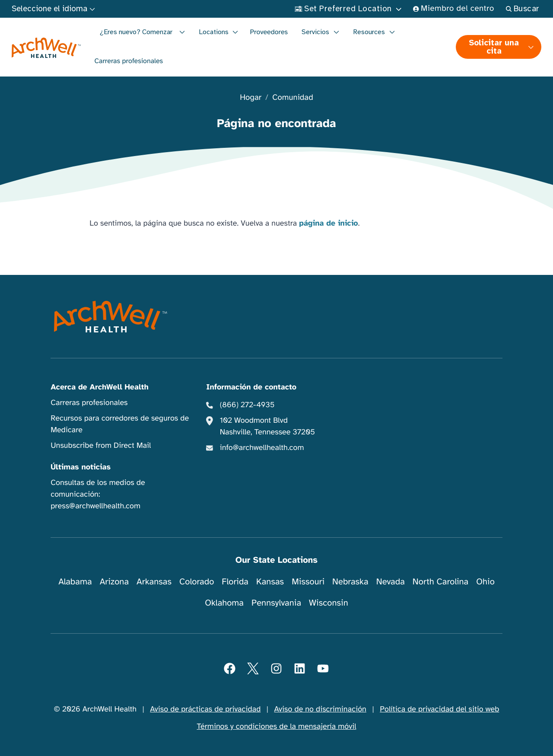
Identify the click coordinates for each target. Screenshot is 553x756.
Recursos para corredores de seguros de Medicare (120, 424)
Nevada (391, 582)
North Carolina (440, 582)
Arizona (114, 582)
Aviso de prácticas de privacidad (205, 709)
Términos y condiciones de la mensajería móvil (277, 727)
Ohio (485, 582)
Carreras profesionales (129, 61)
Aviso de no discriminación (320, 709)
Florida (235, 582)
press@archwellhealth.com (95, 506)
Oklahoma (224, 603)
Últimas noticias (81, 467)
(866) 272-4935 (247, 405)
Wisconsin (329, 603)
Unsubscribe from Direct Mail (101, 446)
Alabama (75, 582)
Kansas (270, 582)
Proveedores (269, 32)
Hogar (251, 98)
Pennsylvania (276, 603)
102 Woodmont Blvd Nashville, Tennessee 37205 (267, 426)
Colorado (197, 582)
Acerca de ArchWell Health (100, 387)
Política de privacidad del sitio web (439, 709)
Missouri (308, 582)
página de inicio (329, 223)
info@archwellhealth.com (262, 448)
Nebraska (350, 582)
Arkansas (154, 582)
